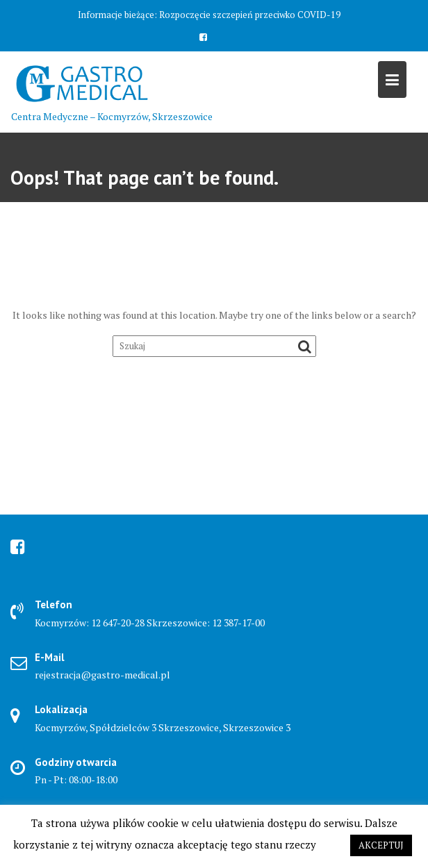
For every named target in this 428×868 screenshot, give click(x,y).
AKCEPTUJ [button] (381, 845)
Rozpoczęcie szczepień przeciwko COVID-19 (250, 15)
